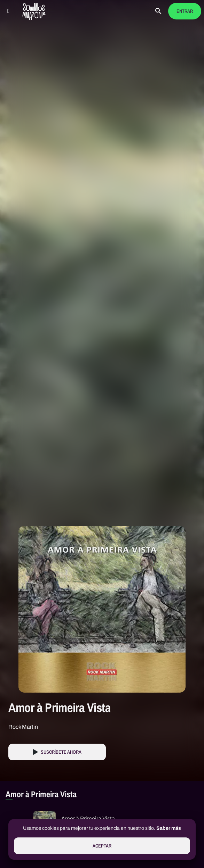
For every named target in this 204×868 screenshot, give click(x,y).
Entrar (185, 11)
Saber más (169, 828)
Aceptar (102, 846)
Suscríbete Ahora (61, 752)
